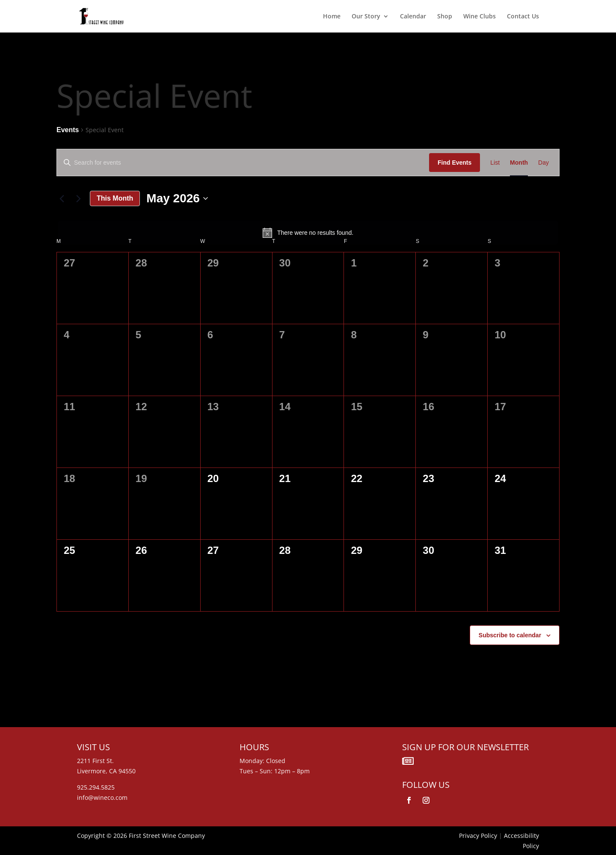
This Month (115, 198)
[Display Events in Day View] (543, 163)
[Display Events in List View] (495, 163)
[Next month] (78, 198)
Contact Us (523, 17)
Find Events (455, 163)
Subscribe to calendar (510, 635)
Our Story (366, 17)
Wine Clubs (480, 17)
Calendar (413, 17)
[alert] (308, 233)
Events (68, 130)
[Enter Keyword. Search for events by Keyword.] (243, 163)
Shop (445, 17)
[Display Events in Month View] (519, 163)
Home (332, 17)
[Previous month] (62, 198)
